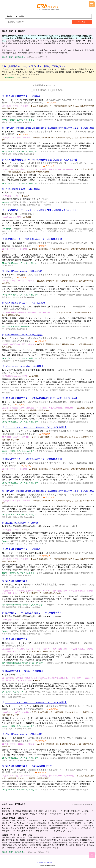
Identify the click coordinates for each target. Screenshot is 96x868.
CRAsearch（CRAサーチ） (83, 805)
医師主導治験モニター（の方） (24, 189)
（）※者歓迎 (29, 766)
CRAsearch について (51, 862)
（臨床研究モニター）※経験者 (25, 303)
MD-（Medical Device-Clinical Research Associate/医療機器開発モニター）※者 (50, 128)
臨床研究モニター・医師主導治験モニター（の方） (34, 613)
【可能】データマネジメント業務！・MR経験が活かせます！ (41, 210)
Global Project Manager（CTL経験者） (24, 271)
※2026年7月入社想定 (22, 523)
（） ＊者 (24, 671)
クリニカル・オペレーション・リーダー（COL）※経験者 (36, 427)
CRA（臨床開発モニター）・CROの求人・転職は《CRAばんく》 (34, 66)
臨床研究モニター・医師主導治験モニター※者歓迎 (34, 239)
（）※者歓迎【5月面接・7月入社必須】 (42, 160)
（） (19, 581)
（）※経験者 (23, 96)
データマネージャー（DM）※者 (25, 366)
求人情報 (40, 862)
